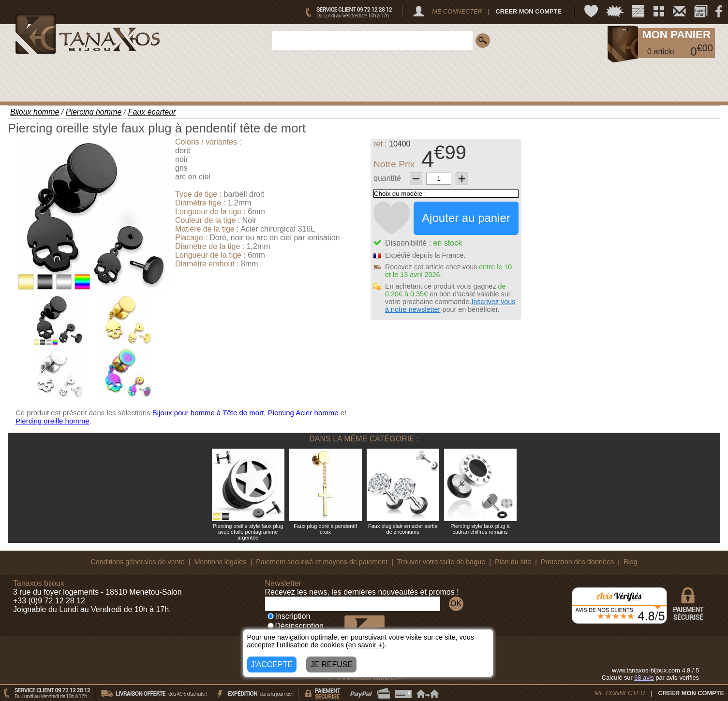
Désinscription (296, 626)
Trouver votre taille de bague (441, 562)
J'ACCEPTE (272, 664)
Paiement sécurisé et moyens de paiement (322, 562)
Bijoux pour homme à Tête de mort (208, 413)
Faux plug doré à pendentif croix (325, 529)
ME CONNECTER (457, 11)
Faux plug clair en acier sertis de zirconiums (403, 529)
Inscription (289, 616)
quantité (387, 178)
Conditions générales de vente (137, 562)
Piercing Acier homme (303, 413)
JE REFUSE (331, 664)
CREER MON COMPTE (528, 11)
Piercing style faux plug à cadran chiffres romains (480, 529)
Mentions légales (220, 562)
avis (644, 678)
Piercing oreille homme (52, 421)
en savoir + (365, 645)
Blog (631, 562)
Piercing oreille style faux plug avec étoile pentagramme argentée (248, 532)
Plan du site (513, 562)
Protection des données (577, 562)
